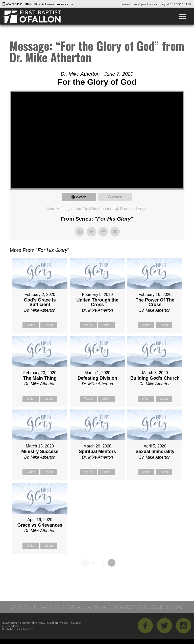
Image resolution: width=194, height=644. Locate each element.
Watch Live (67, 4)
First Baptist (32, 16)
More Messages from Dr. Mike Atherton (80, 209)
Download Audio (134, 209)
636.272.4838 (14, 4)
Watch (81, 197)
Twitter (164, 626)
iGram (184, 626)
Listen (117, 197)
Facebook (145, 626)
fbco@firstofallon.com (42, 4)
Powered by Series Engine (166, 577)
